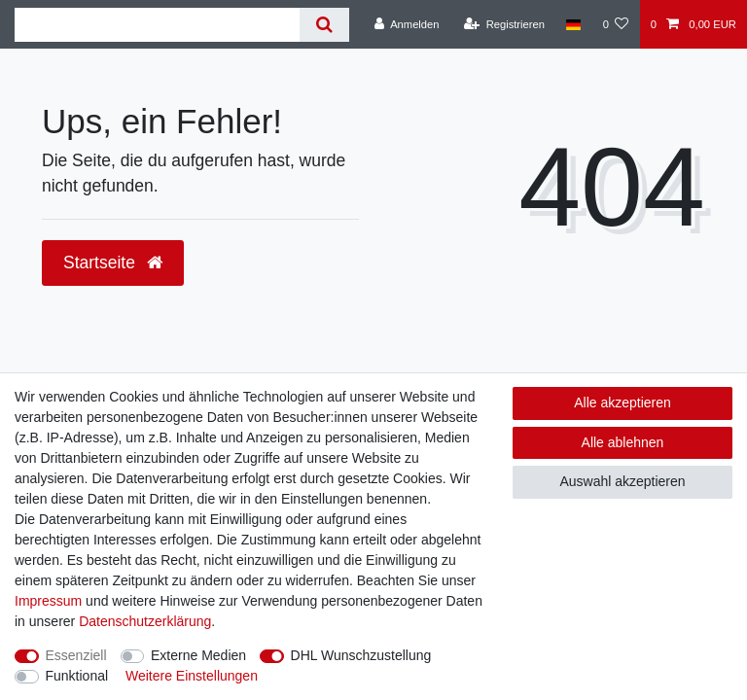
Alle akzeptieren (622, 402)
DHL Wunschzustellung (361, 655)
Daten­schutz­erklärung (145, 621)
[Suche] (324, 25)
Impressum (48, 601)
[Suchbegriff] (157, 25)
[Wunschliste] (615, 24)
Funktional (77, 676)
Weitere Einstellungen (192, 676)
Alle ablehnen (623, 442)
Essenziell (76, 655)
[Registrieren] (504, 24)
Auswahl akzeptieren (622, 481)
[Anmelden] (407, 24)
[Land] (573, 24)
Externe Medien (198, 655)
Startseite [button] (113, 262)
